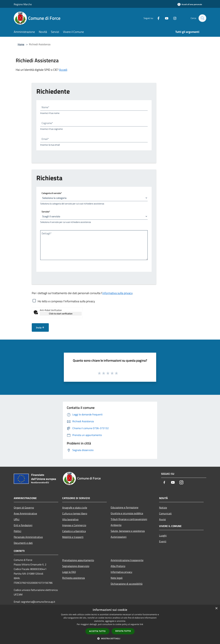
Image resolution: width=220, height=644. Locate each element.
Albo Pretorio (118, 566)
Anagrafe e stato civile (75, 508)
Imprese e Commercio (74, 525)
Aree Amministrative (25, 513)
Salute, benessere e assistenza (128, 531)
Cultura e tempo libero (75, 513)
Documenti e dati (23, 543)
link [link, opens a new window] (142, 624)
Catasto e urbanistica (74, 531)
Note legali (117, 578)
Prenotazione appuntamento (78, 560)
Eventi (163, 541)
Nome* (45, 107)
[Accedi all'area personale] (190, 4)
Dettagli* (47, 233)
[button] (110, 638)
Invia (40, 327)
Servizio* (46, 212)
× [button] (216, 608)
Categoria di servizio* (52, 193)
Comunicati (165, 513)
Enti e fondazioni (23, 525)
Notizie (163, 508)
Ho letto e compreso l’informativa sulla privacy (66, 301)
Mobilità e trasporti (73, 537)
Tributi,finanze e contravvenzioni (129, 519)
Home (21, 44)
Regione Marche (23, 4)
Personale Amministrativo (28, 537)
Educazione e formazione (124, 507)
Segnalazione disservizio (76, 566)
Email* (45, 139)
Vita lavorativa (70, 519)
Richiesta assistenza (73, 578)
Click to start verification (61, 314)
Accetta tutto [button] (97, 631)
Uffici (17, 519)
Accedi (63, 70)
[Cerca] (202, 18)
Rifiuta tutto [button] (123, 631)
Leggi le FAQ (69, 572)
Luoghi (163, 535)
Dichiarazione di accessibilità (127, 584)
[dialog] (110, 624)
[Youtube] (165, 18)
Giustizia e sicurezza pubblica (127, 513)
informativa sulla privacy (117, 293)
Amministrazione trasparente (127, 560)
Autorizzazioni (119, 537)
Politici (18, 531)
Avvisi (162, 519)
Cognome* (47, 123)
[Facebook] (157, 18)
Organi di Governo (24, 508)
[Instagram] (173, 18)
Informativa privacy (121, 572)
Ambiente (116, 525)
